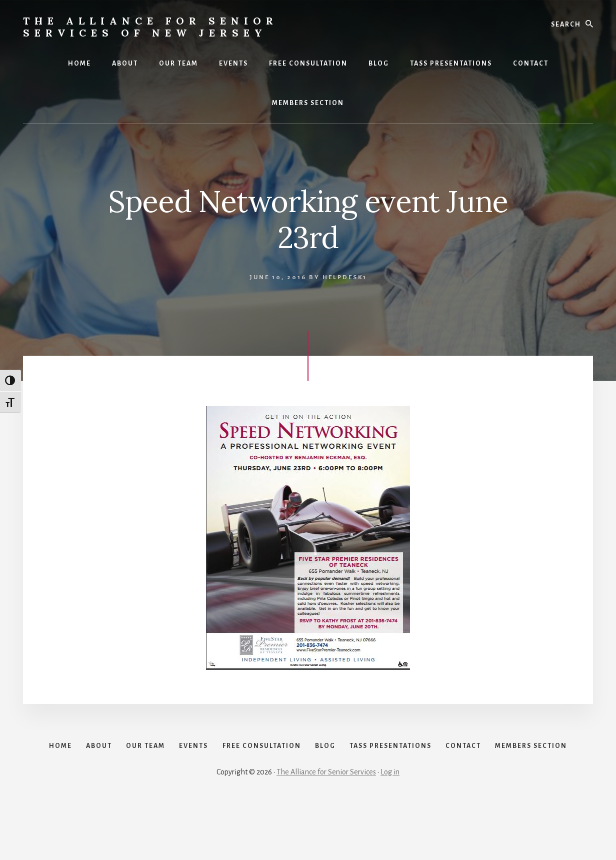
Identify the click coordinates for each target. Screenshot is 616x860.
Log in (390, 826)
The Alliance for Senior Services (326, 826)
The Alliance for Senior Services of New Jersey (150, 27)
